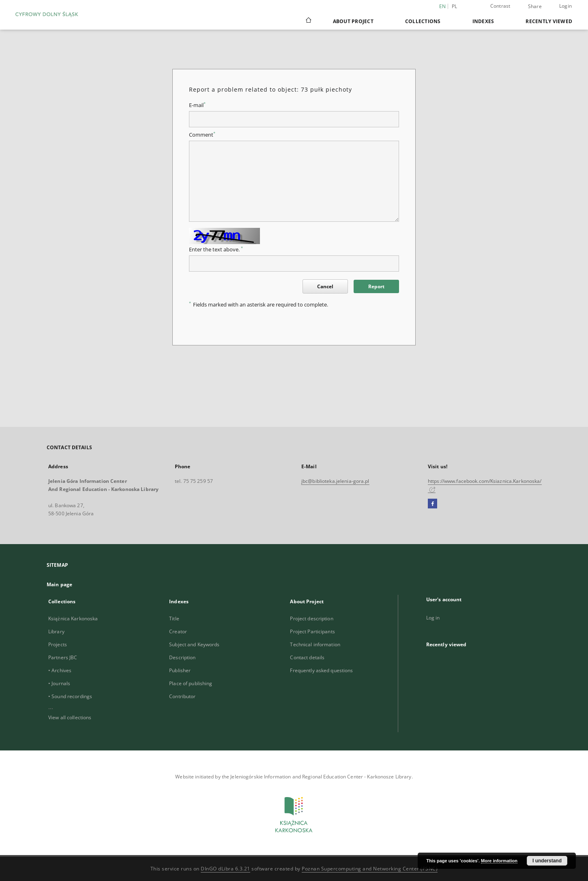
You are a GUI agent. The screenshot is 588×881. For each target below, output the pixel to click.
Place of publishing (191, 683)
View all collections (70, 717)
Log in (433, 618)
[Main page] (308, 21)
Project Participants (312, 631)
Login (565, 6)
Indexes (483, 21)
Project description (311, 618)
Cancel (325, 286)
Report (376, 286)
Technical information (315, 644)
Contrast (500, 6)
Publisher (180, 670)
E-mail (197, 105)
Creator (178, 631)
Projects (58, 644)
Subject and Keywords (194, 644)
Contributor (182, 696)
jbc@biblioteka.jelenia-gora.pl (335, 481)
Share (535, 6)
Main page (59, 584)
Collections (423, 21)
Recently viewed (549, 21)
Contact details (307, 657)
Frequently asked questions (321, 670)
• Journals (59, 683)
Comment (202, 135)
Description (182, 657)
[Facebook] (432, 504)
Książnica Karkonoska (73, 618)
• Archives (60, 670)
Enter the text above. (216, 250)
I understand (547, 861)
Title (174, 618)
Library (56, 631)
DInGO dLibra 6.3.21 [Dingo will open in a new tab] (225, 869)
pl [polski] (455, 6)
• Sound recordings (70, 696)
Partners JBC (63, 657)
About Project (353, 21)
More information (499, 861)
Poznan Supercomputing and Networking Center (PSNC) (370, 869)
